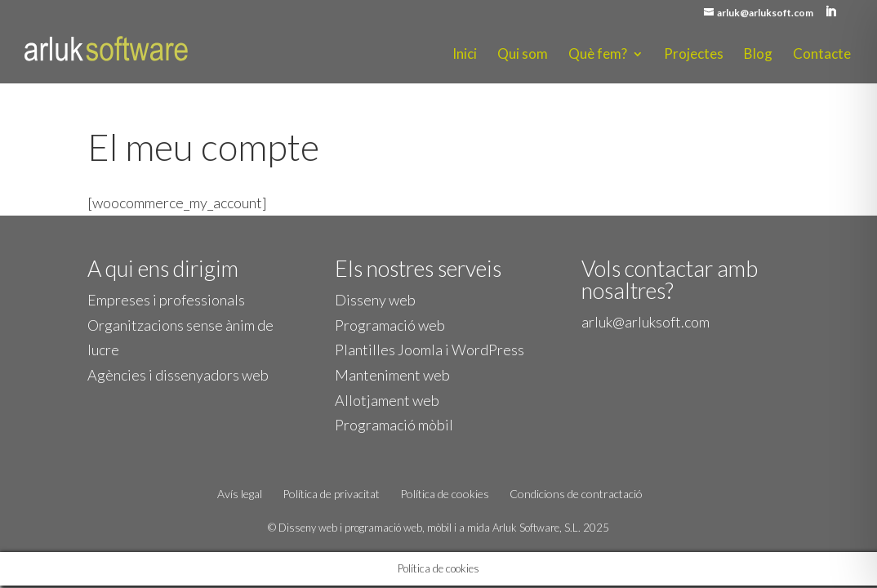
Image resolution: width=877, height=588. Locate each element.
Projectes (694, 55)
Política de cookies (445, 494)
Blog (758, 55)
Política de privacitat (331, 494)
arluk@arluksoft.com (646, 322)
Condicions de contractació (576, 494)
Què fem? (598, 55)
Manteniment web (392, 375)
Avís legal (240, 494)
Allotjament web (387, 400)
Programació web (390, 325)
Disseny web (375, 300)
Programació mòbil (394, 425)
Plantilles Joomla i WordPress (430, 350)
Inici (465, 55)
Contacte (822, 55)
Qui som (523, 55)
